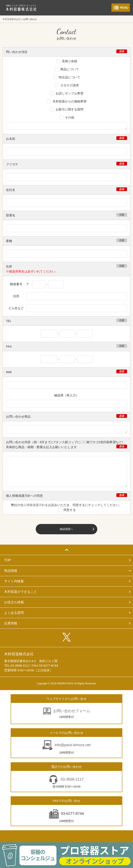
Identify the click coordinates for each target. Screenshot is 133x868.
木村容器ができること (21, 592)
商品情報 (11, 571)
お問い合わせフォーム (72, 711)
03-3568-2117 (72, 779)
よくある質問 (14, 613)
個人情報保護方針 (33, 505)
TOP (7, 560)
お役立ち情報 (14, 602)
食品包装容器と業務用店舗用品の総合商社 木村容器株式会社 (21, 8)
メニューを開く (121, 8)
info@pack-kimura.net (73, 745)
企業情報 (11, 623)
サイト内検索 (14, 581)
